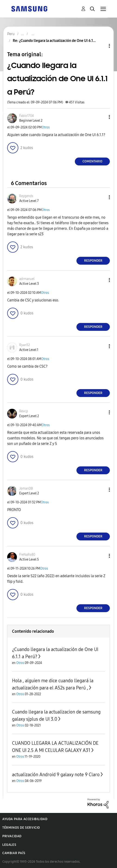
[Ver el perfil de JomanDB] (26, 488)
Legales (9, 845)
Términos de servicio (21, 828)
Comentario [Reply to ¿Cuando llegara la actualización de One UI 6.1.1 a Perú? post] (92, 161)
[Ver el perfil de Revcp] (24, 411)
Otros (46, 127)
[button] (102, 117)
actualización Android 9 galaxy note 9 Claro (56, 775)
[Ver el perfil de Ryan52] (25, 345)
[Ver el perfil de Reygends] (26, 196)
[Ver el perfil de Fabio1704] (27, 116)
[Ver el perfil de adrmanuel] (27, 279)
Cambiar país (14, 853)
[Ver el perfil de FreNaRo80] (27, 555)
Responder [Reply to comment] (93, 261)
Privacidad (12, 836)
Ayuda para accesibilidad (25, 819)
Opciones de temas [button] (101, 46)
